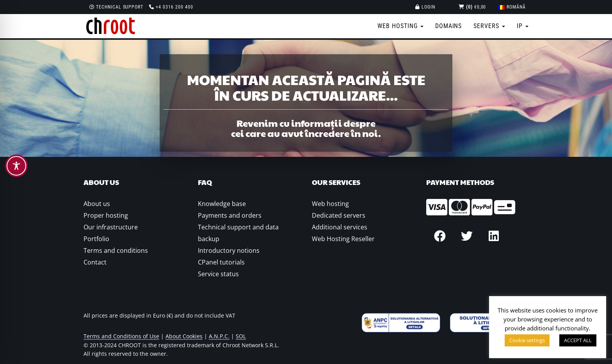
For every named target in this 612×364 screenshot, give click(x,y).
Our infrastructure (111, 227)
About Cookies (184, 336)
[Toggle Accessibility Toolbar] (16, 166)
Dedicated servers (339, 215)
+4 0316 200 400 (171, 7)
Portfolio (96, 239)
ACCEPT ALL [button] (578, 340)
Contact (95, 262)
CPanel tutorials (221, 262)
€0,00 (472, 7)
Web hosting (330, 204)
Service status (218, 274)
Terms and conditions (116, 250)
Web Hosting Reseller (343, 239)
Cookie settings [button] (527, 340)
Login (425, 7)
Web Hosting (400, 26)
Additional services (340, 227)
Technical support (116, 7)
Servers (489, 26)
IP (523, 26)
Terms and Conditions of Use (121, 336)
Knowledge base (222, 204)
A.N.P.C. (219, 336)
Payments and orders (230, 215)
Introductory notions (229, 250)
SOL (241, 336)
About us (97, 204)
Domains (449, 26)
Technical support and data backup (238, 233)
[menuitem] (512, 7)
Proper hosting (106, 215)
